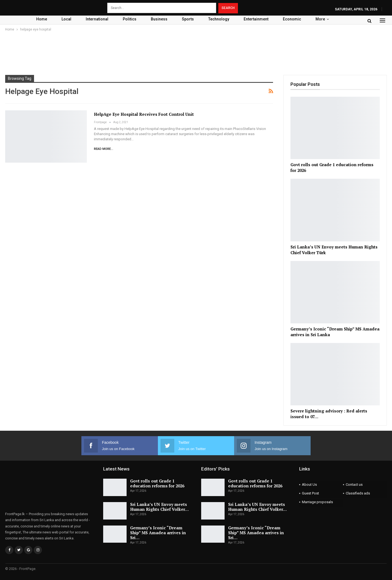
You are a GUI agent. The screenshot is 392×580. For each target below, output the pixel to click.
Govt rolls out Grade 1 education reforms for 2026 (157, 483)
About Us (309, 485)
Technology (219, 19)
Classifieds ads (358, 493)
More (320, 19)
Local (66, 19)
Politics (130, 19)
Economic (292, 19)
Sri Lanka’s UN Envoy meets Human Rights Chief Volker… (159, 507)
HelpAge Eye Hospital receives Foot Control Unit (144, 114)
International (97, 19)
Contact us (354, 485)
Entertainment (256, 19)
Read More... (104, 149)
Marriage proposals (317, 502)
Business (159, 19)
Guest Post (310, 493)
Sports (188, 19)
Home (42, 19)
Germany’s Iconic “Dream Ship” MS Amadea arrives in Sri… (158, 533)
